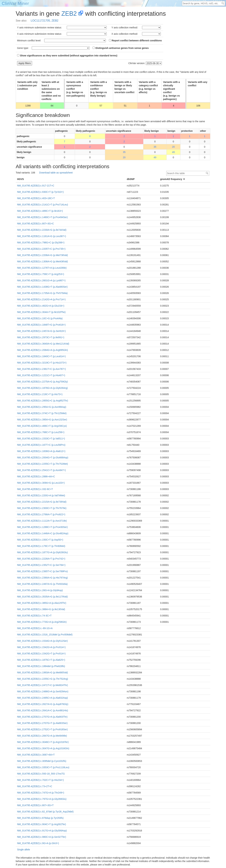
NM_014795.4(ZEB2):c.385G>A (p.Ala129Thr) (42, 603)
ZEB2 (69, 14)
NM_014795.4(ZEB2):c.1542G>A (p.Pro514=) (41, 647)
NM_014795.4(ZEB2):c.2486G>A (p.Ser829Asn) (43, 691)
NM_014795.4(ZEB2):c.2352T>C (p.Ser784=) (41, 565)
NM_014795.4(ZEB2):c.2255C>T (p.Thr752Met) (42, 464)
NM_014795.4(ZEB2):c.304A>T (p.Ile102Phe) (41, 312)
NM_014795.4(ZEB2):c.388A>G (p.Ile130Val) (41, 609)
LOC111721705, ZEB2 (45, 21)
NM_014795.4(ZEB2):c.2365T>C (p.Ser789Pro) (42, 571)
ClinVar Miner (15, 3)
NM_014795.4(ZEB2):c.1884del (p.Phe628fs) (41, 666)
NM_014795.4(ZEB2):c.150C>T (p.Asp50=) (40, 540)
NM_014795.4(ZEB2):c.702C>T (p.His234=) (40, 780)
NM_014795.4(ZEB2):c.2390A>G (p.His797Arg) (42, 578)
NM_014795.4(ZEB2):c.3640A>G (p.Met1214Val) (43, 344)
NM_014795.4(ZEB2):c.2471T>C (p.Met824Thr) (43, 685)
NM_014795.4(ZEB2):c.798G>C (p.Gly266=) (41, 243)
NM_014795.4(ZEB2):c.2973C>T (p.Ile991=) (41, 337)
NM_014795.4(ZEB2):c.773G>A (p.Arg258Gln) (42, 622)
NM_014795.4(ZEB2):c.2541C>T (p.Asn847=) (41, 470)
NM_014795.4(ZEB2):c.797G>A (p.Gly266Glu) (42, 799)
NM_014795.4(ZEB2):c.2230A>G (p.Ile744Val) (42, 230)
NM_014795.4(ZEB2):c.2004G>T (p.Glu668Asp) (43, 457)
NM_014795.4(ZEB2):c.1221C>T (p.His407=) (41, 375)
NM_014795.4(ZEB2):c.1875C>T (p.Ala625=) (41, 660)
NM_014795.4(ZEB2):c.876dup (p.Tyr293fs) (40, 818)
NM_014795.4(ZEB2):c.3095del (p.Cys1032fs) (42, 761)
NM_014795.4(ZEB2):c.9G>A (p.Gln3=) (38, 843)
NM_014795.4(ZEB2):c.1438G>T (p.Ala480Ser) (42, 287)
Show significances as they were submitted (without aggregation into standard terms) (67, 56)
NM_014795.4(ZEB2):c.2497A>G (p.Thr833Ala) (42, 584)
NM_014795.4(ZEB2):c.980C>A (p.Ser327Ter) (42, 837)
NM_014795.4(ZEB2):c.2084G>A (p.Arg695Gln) (43, 350)
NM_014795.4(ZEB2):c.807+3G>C (36, 224)
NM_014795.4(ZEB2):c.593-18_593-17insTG (41, 774)
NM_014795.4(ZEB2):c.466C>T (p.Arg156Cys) (42, 426)
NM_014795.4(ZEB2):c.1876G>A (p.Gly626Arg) (42, 388)
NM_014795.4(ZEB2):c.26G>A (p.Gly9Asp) (40, 590)
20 (173, 147)
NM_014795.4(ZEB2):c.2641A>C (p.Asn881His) (43, 710)
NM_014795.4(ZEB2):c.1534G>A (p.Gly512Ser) (42, 641)
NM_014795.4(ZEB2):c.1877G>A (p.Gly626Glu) (42, 552)
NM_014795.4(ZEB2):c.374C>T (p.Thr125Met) (42, 413)
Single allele (24, 850)
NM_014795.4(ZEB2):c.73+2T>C (35, 786)
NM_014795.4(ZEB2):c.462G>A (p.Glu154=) (41, 306)
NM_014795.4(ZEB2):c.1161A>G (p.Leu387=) (41, 236)
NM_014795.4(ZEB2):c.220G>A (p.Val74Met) (41, 495)
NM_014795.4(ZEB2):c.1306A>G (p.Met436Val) (42, 261)
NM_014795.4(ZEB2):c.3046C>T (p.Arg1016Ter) (43, 742)
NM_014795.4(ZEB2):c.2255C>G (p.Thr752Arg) (43, 679)
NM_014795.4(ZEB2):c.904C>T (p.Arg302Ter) (42, 824)
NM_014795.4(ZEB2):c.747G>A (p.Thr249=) (41, 793)
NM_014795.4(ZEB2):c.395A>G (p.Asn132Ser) (42, 420)
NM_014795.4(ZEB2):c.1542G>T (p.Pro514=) (41, 654)
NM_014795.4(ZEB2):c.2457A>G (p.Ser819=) (41, 331)
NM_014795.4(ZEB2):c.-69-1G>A (35, 628)
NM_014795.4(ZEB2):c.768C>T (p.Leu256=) (41, 432)
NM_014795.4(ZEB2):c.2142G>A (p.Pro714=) (41, 299)
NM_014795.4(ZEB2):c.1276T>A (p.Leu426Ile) (42, 268)
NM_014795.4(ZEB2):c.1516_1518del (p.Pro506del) (45, 635)
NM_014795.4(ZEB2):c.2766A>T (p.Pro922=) (41, 514)
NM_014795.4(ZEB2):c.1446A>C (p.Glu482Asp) (43, 533)
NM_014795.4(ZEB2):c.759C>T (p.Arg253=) (41, 274)
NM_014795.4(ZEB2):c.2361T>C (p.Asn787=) (41, 369)
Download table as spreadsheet (56, 173)
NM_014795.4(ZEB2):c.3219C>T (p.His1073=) (42, 363)
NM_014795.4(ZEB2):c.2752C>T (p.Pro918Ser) (42, 729)
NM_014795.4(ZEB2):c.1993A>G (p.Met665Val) (42, 672)
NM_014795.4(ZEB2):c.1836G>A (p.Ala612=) (41, 451)
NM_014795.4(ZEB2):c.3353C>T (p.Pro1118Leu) (43, 767)
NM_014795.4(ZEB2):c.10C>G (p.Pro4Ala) (40, 318)
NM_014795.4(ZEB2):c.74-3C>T (34, 616)
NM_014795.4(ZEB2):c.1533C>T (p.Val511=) (41, 439)
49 (173, 152)
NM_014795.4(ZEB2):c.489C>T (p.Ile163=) (40, 211)
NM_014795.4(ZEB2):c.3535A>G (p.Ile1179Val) (42, 597)
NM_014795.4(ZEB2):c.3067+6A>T (36, 755)
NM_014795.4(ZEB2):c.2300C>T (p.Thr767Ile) (42, 508)
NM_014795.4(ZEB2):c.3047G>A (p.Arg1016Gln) (43, 748)
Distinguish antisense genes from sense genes (121, 48)
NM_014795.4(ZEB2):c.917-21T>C (36, 186)
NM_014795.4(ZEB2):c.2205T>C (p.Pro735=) (41, 249)
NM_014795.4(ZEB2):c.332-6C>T (35, 489)
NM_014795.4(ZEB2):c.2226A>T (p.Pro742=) (41, 559)
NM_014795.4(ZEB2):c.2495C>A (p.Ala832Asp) (43, 698)
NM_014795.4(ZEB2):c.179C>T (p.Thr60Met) (41, 546)
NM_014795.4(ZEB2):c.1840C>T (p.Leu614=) (41, 356)
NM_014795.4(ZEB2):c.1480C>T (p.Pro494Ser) (42, 217)
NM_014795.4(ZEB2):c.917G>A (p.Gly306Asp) (42, 831)
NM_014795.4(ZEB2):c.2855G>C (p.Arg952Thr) (43, 401)
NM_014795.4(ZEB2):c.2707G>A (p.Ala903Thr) (42, 717)
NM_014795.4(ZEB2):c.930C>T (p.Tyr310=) (40, 192)
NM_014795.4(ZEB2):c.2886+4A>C (36, 476)
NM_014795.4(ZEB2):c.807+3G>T (35, 805)
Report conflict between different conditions (135, 41)
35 (155, 147)
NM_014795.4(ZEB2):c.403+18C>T (36, 198)
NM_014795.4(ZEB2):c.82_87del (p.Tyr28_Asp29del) (45, 812)
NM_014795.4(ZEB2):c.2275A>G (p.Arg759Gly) (43, 382)
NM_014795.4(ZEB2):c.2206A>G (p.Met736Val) (42, 255)
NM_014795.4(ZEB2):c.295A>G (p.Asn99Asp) (42, 407)
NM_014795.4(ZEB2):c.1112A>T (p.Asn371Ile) (42, 521)
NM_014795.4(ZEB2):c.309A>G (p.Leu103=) (41, 483)
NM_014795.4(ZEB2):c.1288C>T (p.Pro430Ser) (42, 527)
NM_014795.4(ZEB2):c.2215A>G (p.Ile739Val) (42, 502)
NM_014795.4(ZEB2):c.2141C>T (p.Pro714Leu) (43, 205)
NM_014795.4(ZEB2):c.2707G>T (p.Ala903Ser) (42, 723)
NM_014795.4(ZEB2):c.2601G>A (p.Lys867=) (41, 280)
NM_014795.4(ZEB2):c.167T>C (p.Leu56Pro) (41, 445)
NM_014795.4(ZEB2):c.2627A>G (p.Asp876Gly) (43, 704)
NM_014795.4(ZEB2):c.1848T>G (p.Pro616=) (41, 325)
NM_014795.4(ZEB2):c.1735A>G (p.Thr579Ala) (42, 293)
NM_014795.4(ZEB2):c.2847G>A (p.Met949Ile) (42, 736)
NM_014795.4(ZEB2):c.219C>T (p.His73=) (40, 394)
